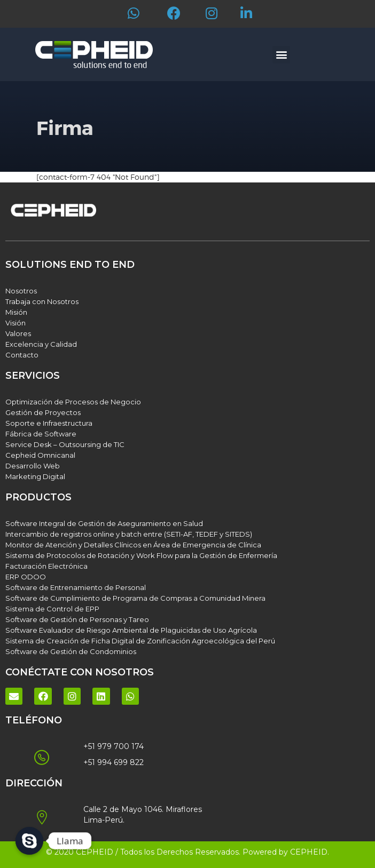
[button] (281, 55)
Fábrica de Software (41, 434)
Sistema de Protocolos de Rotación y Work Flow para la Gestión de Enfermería (141, 555)
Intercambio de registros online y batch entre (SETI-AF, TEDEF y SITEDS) (129, 534)
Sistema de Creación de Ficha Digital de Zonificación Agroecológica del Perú (140, 641)
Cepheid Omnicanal (40, 455)
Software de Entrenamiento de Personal (76, 587)
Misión (16, 312)
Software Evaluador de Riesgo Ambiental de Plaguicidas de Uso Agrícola (131, 630)
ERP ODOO (26, 577)
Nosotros (21, 291)
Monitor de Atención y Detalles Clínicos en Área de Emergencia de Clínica (133, 545)
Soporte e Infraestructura (49, 423)
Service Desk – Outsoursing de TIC (65, 444)
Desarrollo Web (33, 466)
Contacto (22, 355)
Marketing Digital (35, 476)
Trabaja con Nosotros (42, 301)
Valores (18, 333)
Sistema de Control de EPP (52, 609)
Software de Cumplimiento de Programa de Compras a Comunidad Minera (135, 598)
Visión (15, 323)
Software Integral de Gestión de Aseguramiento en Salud (104, 523)
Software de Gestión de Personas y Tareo (77, 619)
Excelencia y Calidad (41, 344)
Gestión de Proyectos (43, 412)
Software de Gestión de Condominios (71, 651)
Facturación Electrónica (46, 566)
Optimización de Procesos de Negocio (73, 402)
